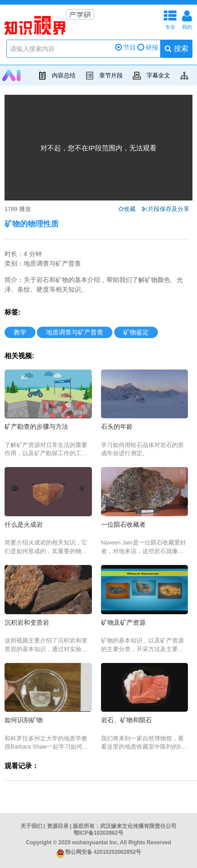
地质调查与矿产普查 (75, 332)
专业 (170, 19)
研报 (148, 48)
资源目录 (58, 826)
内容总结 (55, 76)
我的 (187, 19)
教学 (20, 332)
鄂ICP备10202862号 (98, 833)
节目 (126, 48)
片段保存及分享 (170, 209)
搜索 (176, 49)
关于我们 (31, 826)
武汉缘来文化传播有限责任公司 (138, 826)
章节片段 (103, 76)
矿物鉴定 (136, 332)
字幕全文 (150, 76)
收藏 (132, 209)
